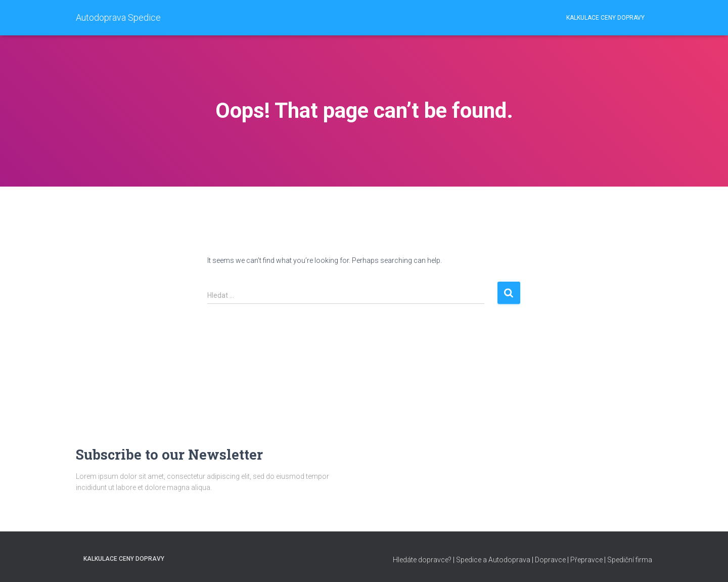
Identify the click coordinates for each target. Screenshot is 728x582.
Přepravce (586, 560)
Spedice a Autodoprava (493, 560)
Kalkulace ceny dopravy (605, 18)
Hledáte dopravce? (422, 560)
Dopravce (550, 560)
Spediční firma (630, 560)
